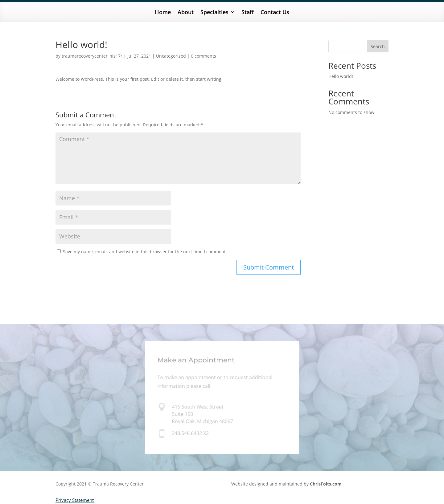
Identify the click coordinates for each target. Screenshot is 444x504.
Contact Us (275, 13)
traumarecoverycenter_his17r (92, 56)
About (186, 13)
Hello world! (341, 76)
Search (378, 46)
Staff (248, 13)
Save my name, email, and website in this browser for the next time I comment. (145, 252)
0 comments (203, 56)
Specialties (214, 13)
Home (163, 13)
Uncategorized (171, 56)
